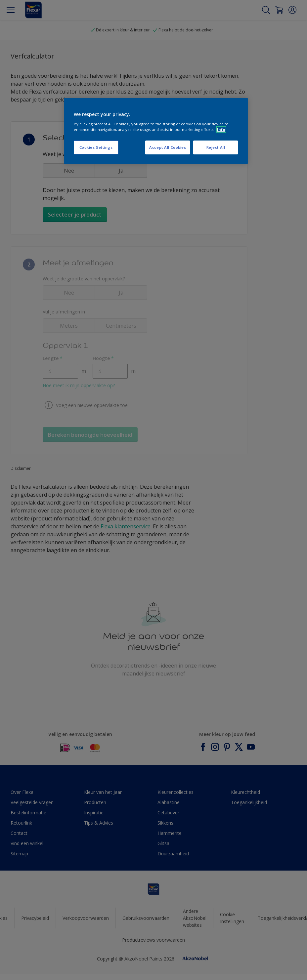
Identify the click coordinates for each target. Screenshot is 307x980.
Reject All (216, 147)
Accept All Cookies (168, 147)
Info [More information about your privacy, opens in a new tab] (221, 129)
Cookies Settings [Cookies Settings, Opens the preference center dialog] (96, 147)
